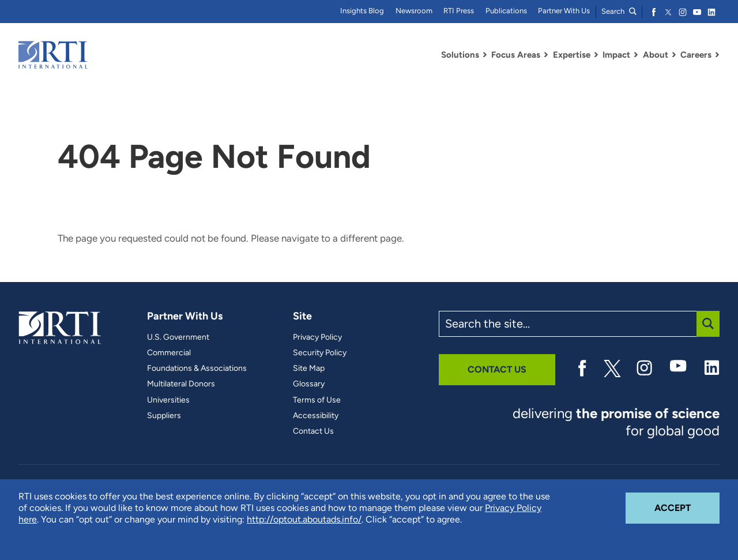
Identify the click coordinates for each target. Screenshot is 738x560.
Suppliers (164, 416)
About (656, 55)
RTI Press (459, 11)
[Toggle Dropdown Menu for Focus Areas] (546, 55)
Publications (506, 11)
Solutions (460, 55)
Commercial (169, 353)
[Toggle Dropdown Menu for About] (674, 55)
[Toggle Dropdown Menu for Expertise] (596, 55)
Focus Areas (516, 55)
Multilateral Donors (181, 384)
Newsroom (414, 11)
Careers (696, 55)
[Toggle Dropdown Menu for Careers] (717, 55)
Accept (687, 503)
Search (619, 11)
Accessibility (316, 416)
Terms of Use (317, 400)
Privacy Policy (317, 337)
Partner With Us (564, 11)
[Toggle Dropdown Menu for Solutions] (485, 55)
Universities (168, 400)
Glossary (309, 384)
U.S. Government (178, 337)
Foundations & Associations (197, 369)
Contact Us (313, 431)
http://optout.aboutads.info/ (304, 519)
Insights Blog (362, 11)
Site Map (309, 369)
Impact (616, 55)
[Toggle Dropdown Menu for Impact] (636, 55)
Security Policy (320, 353)
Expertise (572, 55)
